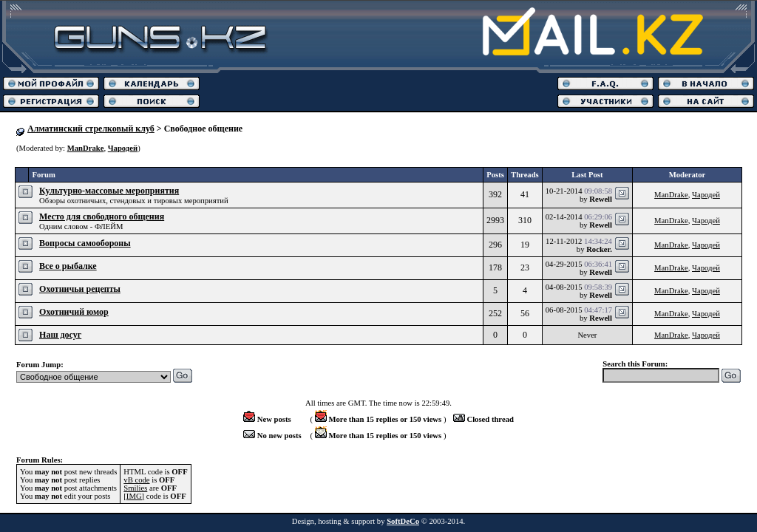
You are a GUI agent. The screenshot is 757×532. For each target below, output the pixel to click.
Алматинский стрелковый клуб (91, 129)
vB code (136, 480)
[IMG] (134, 496)
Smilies (135, 488)
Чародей (123, 148)
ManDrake (86, 148)
